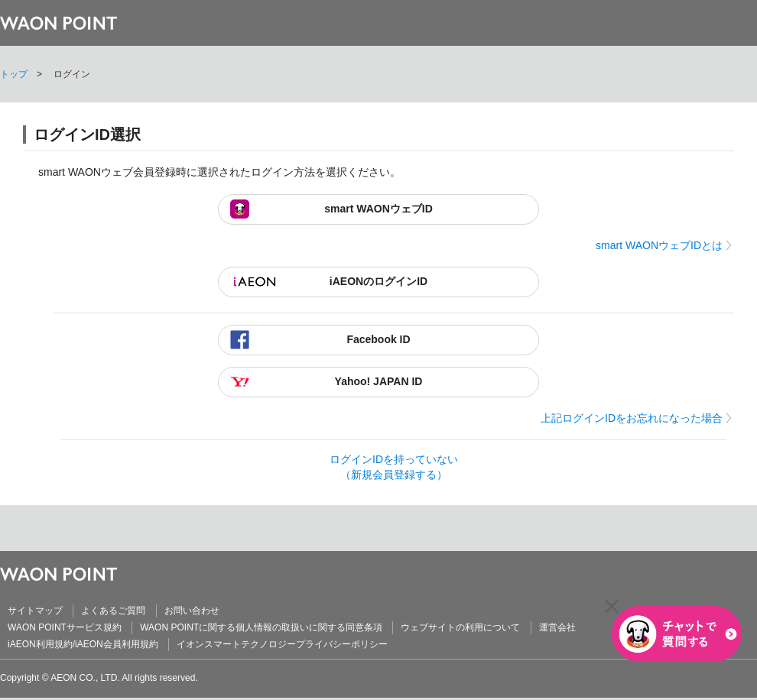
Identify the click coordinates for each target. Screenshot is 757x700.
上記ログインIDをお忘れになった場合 (632, 418)
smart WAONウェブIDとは (659, 245)
